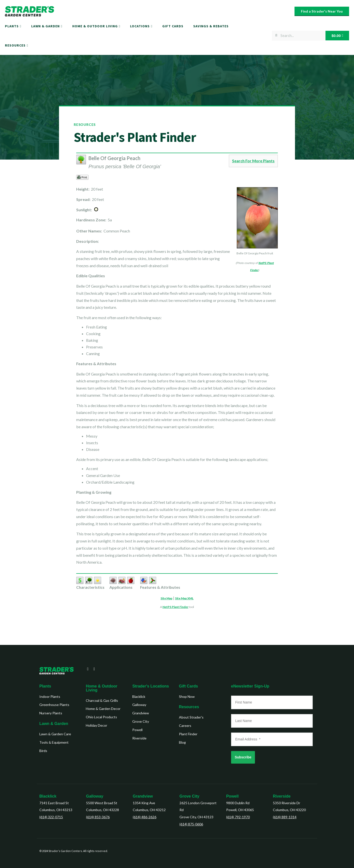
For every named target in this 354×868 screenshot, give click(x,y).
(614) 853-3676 (98, 817)
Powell (232, 796)
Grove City (189, 796)
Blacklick (48, 796)
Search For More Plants (253, 161)
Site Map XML (184, 598)
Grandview (143, 796)
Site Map (166, 598)
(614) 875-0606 (191, 824)
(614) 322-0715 (51, 817)
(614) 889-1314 (285, 817)
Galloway (95, 796)
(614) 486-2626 (145, 817)
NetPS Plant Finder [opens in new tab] (175, 607)
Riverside (282, 796)
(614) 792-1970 (238, 817)
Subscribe (243, 757)
